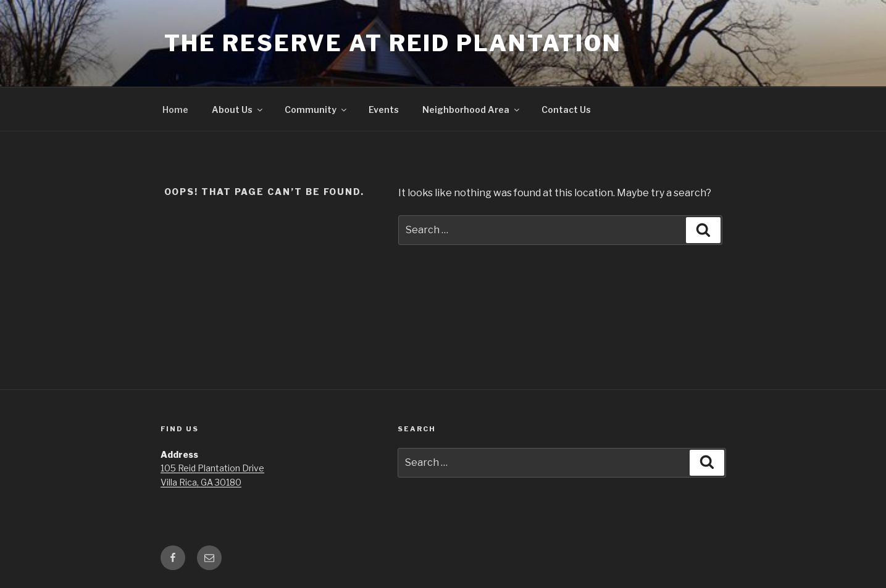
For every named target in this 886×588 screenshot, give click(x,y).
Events (384, 110)
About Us (238, 110)
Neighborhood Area (472, 110)
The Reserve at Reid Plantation (393, 43)
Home (175, 110)
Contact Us (566, 110)
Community (316, 110)
